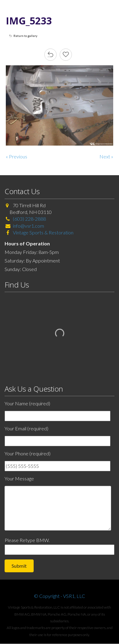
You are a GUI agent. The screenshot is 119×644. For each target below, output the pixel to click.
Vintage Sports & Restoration (43, 232)
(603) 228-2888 (29, 219)
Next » (106, 156)
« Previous (17, 156)
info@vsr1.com (28, 226)
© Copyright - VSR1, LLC (60, 596)
